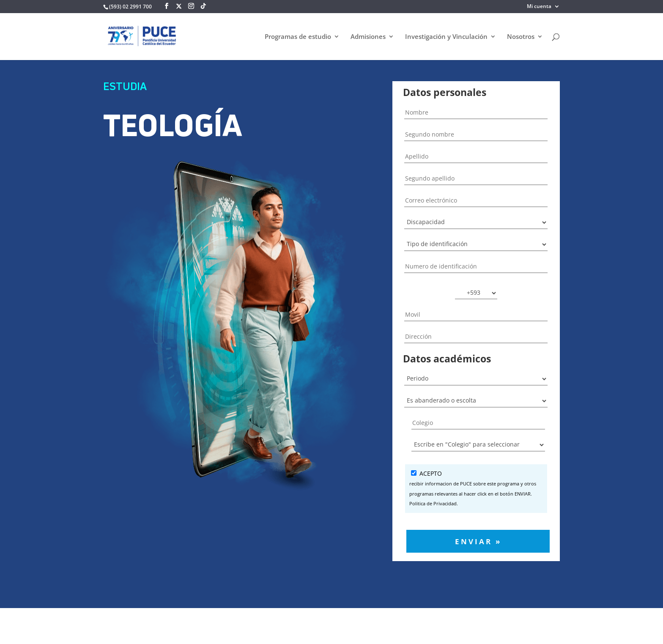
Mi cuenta (539, 7)
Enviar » (478, 541)
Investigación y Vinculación (446, 37)
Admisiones (368, 37)
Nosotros (521, 37)
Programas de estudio (298, 37)
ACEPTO (476, 489)
